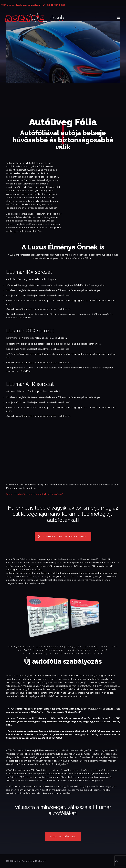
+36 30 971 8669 (55, 5)
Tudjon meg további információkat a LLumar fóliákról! (34, 494)
